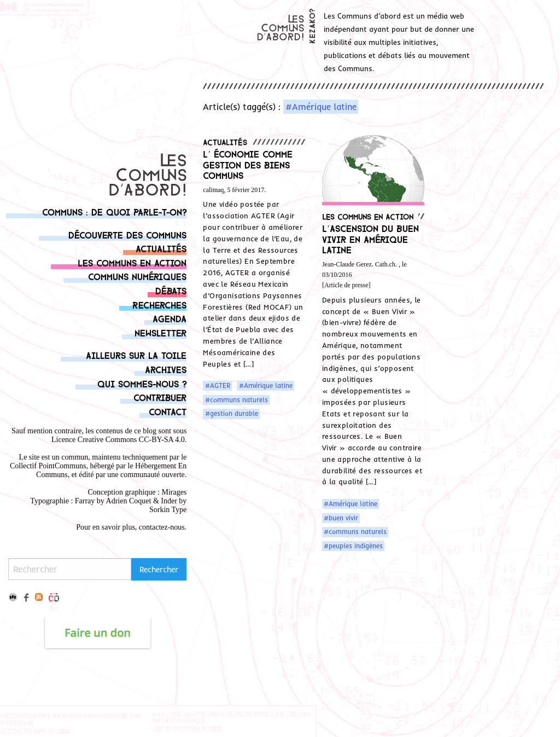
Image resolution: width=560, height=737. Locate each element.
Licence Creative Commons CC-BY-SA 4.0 (118, 440)
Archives (166, 369)
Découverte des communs (127, 234)
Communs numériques (137, 276)
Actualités (161, 248)
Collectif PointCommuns (48, 466)
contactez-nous (162, 527)
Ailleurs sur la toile (136, 355)
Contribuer (160, 397)
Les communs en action (132, 262)
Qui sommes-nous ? (142, 383)
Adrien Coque (128, 501)
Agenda (170, 318)
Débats (171, 290)
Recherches (159, 304)
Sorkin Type (168, 510)
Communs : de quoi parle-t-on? (114, 211)
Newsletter (161, 332)
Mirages (174, 492)
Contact (168, 411)
